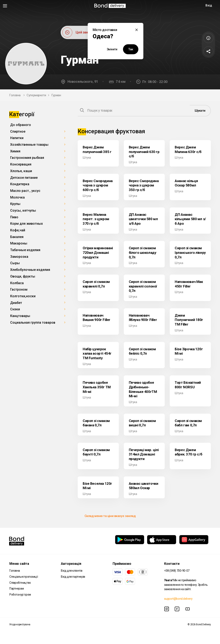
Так (131, 49)
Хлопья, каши (21, 171)
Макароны (19, 243)
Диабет (16, 303)
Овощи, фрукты (23, 276)
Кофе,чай (18, 230)
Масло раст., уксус (25, 191)
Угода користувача (20, 624)
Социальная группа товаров (33, 323)
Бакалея (17, 237)
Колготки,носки (23, 296)
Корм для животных (26, 224)
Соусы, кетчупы (23, 210)
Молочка (17, 197)
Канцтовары (20, 316)
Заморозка (19, 257)
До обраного (21, 125)
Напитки (17, 138)
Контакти (172, 564)
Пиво (14, 217)
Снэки (15, 309)
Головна (15, 95)
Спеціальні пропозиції (24, 577)
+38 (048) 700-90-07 (177, 571)
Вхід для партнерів (73, 577)
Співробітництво (20, 583)
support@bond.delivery (178, 599)
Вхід (209, 5)
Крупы (15, 204)
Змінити (112, 49)
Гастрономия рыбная (27, 158)
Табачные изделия (25, 250)
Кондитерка (20, 184)
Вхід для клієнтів (72, 571)
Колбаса (17, 283)
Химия (15, 151)
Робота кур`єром (20, 595)
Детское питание (24, 178)
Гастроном (19, 289)
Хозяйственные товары (29, 145)
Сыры (15, 263)
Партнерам (17, 588)
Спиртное (18, 131)
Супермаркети (36, 95)
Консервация (21, 164)
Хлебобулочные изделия (30, 270)
